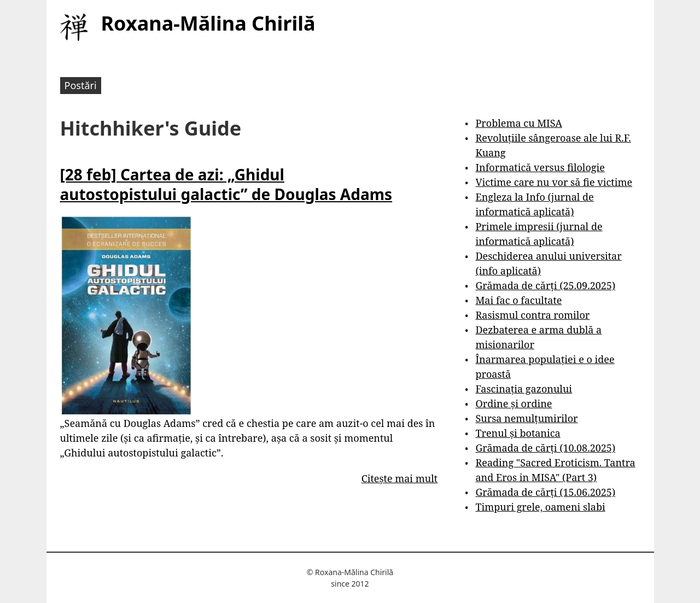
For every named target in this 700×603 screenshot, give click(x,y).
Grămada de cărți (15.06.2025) (545, 492)
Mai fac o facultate (518, 300)
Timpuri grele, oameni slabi (540, 507)
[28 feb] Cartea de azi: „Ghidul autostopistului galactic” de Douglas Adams (226, 184)
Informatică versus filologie (540, 167)
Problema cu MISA (518, 123)
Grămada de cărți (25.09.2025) (545, 285)
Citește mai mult (399, 478)
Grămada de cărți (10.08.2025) (545, 448)
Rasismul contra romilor (532, 315)
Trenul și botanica (518, 433)
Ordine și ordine (514, 403)
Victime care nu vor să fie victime (554, 182)
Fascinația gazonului (524, 389)
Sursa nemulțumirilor (526, 418)
